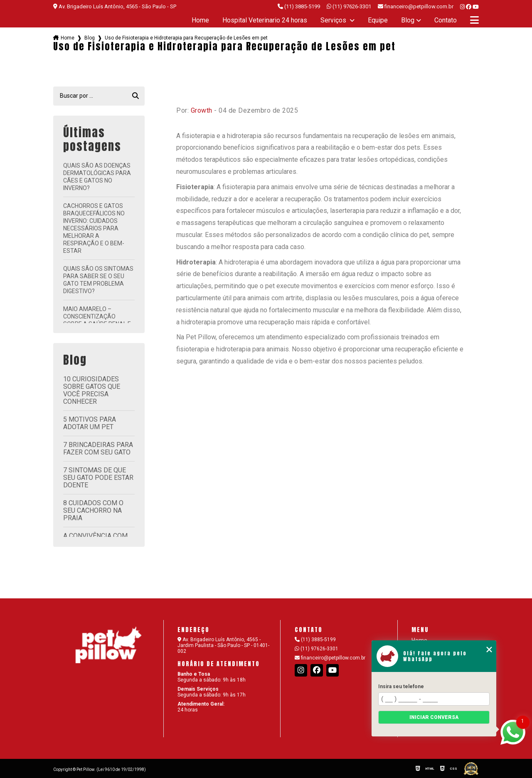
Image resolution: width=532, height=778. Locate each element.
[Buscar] (135, 96)
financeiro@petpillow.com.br (330, 658)
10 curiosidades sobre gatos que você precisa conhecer (92, 390)
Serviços (334, 20)
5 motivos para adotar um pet (90, 423)
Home (200, 20)
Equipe (378, 20)
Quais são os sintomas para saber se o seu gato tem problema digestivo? (98, 280)
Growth (202, 110)
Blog (408, 20)
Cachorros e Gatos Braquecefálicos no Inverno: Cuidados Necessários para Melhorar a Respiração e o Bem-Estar (94, 228)
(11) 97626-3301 (349, 6)
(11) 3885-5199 (299, 6)
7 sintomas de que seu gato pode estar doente (98, 478)
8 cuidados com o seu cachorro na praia (93, 510)
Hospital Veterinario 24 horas (265, 20)
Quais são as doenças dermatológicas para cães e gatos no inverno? (97, 177)
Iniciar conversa (434, 717)
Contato (446, 20)
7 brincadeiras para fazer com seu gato (98, 448)
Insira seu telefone (401, 687)
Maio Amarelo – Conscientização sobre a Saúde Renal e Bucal (97, 320)
